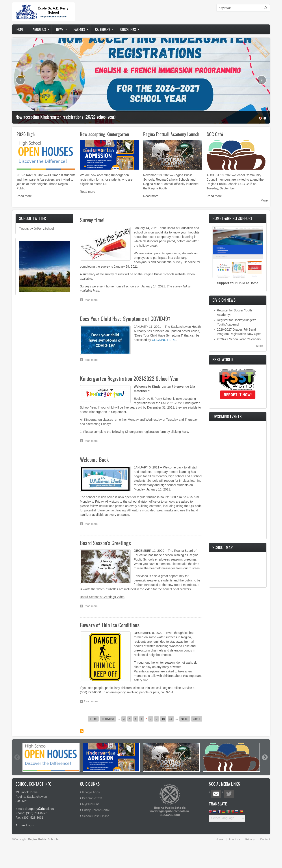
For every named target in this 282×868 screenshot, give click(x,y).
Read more (24, 196)
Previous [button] (17, 757)
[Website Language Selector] (227, 818)
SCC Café (215, 134)
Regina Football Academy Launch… (173, 134)
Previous (20, 80)
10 (164, 719)
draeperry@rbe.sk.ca (39, 809)
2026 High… (27, 134)
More (264, 200)
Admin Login (25, 825)
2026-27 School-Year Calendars (239, 339)
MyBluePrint (90, 804)
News (60, 29)
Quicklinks (128, 29)
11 (172, 719)
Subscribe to (82, 731)
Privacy (250, 839)
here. (185, 432)
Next (262, 80)
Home (20, 29)
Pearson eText (92, 798)
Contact (265, 839)
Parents (79, 29)
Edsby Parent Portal (96, 810)
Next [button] (265, 757)
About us (39, 29)
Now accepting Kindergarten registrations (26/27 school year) (66, 117)
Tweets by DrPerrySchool (36, 229)
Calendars (103, 29)
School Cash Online (96, 816)
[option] (51, 757)
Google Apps (91, 792)
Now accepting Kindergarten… (106, 134)
